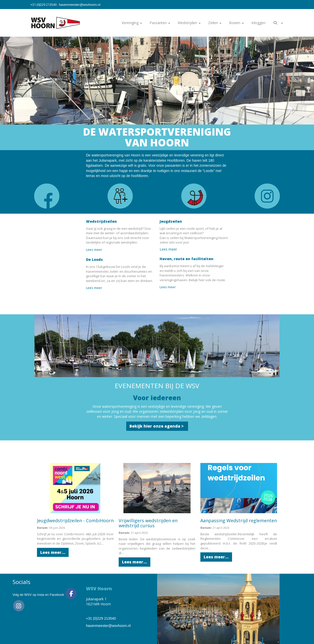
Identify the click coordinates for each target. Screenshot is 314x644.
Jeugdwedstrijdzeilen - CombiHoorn (75, 520)
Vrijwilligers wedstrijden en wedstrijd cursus (148, 523)
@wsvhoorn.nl (80, 5)
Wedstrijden (189, 23)
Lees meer (95, 250)
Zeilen (215, 23)
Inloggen (258, 23)
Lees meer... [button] (53, 552)
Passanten (160, 23)
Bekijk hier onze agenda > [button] (157, 426)
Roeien (236, 23)
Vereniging (132, 23)
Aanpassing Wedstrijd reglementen (239, 520)
